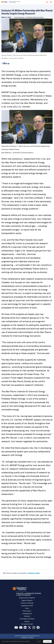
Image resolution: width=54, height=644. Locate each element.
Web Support (27, 611)
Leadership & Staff (27, 606)
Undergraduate (27, 613)
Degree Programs (27, 600)
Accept (39, 641)
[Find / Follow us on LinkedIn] (25, 628)
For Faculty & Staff (27, 624)
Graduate (27, 616)
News (27, 608)
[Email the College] (21, 628)
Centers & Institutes (27, 603)
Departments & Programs (27, 598)
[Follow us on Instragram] (34, 628)
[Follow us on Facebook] (38, 628)
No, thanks (47, 641)
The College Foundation (27, 619)
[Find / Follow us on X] (29, 628)
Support (27, 621)
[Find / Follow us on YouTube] (16, 628)
